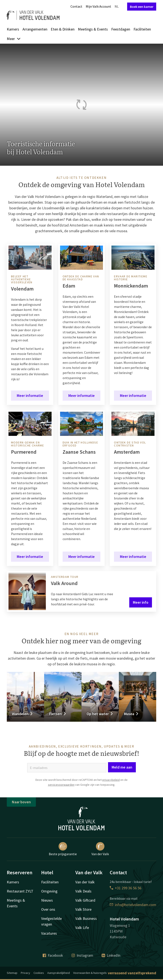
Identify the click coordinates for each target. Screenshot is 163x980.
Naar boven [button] (21, 802)
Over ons (48, 909)
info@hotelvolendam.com (133, 905)
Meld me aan (122, 767)
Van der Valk (100, 849)
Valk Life (82, 928)
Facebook (53, 955)
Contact (76, 6)
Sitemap (12, 973)
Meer (14, 39)
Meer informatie (30, 395)
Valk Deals (83, 891)
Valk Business (86, 918)
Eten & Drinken (63, 29)
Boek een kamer (142, 7)
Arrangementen (35, 29)
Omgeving (49, 891)
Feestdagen (121, 29)
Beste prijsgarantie (63, 849)
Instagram (82, 955)
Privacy (25, 973)
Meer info (141, 602)
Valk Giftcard (85, 900)
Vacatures (49, 933)
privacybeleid (111, 780)
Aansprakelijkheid (59, 973)
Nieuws (47, 900)
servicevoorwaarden (61, 785)
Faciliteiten (142, 29)
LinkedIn (111, 955)
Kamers (13, 29)
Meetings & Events (93, 29)
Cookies (39, 973)
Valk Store (83, 909)
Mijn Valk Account (98, 6)
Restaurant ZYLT (20, 891)
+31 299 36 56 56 (126, 888)
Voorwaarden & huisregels (90, 973)
